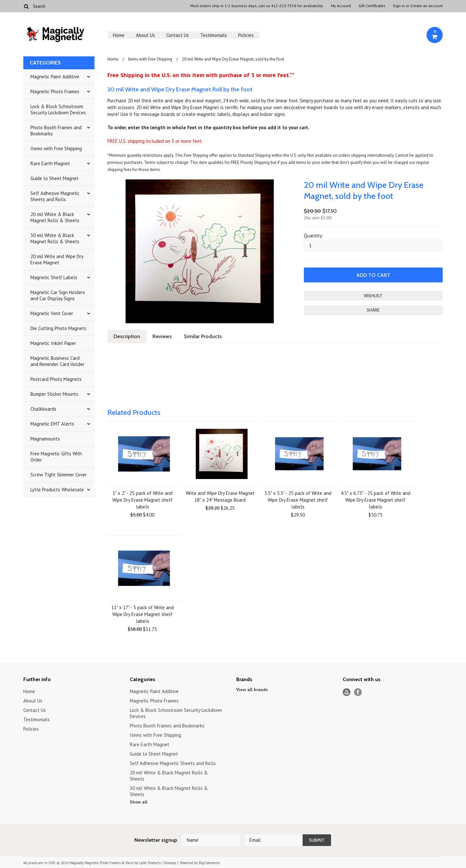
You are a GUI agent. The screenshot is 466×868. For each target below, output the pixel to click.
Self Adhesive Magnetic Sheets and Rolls (55, 196)
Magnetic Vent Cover (52, 313)
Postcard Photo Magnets (56, 379)
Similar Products (203, 336)
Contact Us (178, 35)
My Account (341, 6)
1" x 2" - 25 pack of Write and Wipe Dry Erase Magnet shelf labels (142, 500)
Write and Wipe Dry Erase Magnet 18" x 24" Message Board (220, 497)
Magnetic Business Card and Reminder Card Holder (57, 361)
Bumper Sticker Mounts (54, 394)
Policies (246, 35)
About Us (145, 35)
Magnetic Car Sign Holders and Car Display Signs (58, 295)
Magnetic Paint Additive (55, 77)
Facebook (358, 692)
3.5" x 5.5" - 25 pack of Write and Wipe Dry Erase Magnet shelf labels (298, 500)
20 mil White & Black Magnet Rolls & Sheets (55, 217)
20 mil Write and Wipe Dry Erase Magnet (57, 259)
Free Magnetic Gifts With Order (56, 457)
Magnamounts (45, 439)
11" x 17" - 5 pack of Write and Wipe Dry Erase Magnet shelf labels (143, 614)
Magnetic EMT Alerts (52, 424)
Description (127, 336)
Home (119, 35)
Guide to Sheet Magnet (55, 178)
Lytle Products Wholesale (57, 490)
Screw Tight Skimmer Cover (59, 475)
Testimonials (214, 35)
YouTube (347, 692)
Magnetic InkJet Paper (53, 343)
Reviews (162, 336)
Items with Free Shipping (56, 148)
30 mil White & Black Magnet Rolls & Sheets (55, 238)
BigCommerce (209, 863)
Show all (139, 802)
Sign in (399, 6)
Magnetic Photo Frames (55, 91)
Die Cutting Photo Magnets (58, 328)
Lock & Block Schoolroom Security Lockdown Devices (58, 109)
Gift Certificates (372, 6)
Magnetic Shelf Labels (54, 277)
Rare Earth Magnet (50, 163)
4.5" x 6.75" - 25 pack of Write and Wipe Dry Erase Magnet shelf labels (376, 500)
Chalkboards (43, 409)
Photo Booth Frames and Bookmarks (56, 131)
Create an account (427, 6)
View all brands (252, 690)
